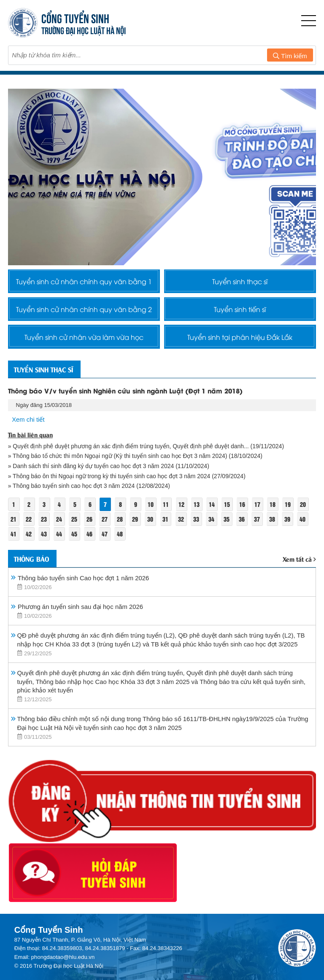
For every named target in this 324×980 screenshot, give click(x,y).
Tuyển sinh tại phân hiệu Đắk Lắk (240, 339)
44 (59, 537)
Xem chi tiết (28, 423)
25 (75, 522)
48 (121, 537)
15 (228, 508)
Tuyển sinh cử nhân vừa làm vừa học (84, 339)
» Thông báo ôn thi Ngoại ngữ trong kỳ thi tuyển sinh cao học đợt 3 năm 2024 (110, 479)
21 (13, 522)
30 (151, 522)
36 (243, 522)
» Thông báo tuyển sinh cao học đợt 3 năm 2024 (72, 489)
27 (105, 522)
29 (136, 522)
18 (274, 508)
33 (197, 522)
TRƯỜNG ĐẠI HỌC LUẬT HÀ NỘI (84, 30)
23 (44, 522)
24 (59, 522)
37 (259, 522)
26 (90, 522)
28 (121, 522)
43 (44, 537)
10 (151, 508)
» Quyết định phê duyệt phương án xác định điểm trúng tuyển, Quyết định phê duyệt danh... (129, 449)
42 (29, 537)
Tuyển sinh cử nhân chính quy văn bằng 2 (84, 310)
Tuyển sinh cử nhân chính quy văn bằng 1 (84, 281)
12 (182, 508)
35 (228, 522)
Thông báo (33, 562)
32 (182, 522)
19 (289, 508)
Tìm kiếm (290, 56)
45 (75, 537)
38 (274, 522)
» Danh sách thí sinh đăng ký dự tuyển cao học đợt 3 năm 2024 (92, 469)
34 (213, 522)
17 (259, 508)
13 (197, 508)
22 (29, 522)
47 (105, 537)
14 (213, 508)
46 (90, 537)
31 (167, 522)
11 (167, 508)
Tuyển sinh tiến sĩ (240, 310)
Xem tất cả (300, 562)
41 (13, 537)
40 (304, 522)
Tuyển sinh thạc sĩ (240, 281)
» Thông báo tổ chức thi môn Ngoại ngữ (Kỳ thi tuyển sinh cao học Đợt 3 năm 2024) (119, 459)
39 (289, 522)
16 (243, 508)
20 (305, 508)
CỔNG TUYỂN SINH (75, 17)
